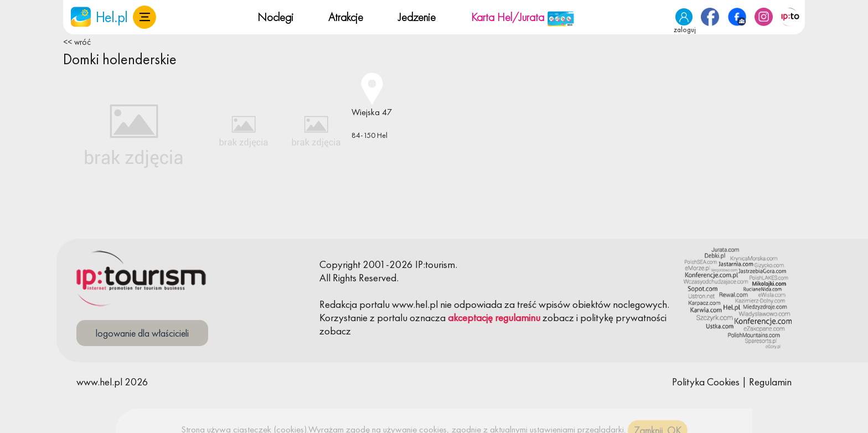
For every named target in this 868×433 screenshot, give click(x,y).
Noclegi (275, 17)
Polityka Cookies (706, 382)
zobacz (558, 318)
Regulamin (770, 382)
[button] (144, 17)
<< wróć (77, 42)
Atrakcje (346, 17)
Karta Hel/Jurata (523, 17)
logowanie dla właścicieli (142, 333)
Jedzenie (417, 17)
